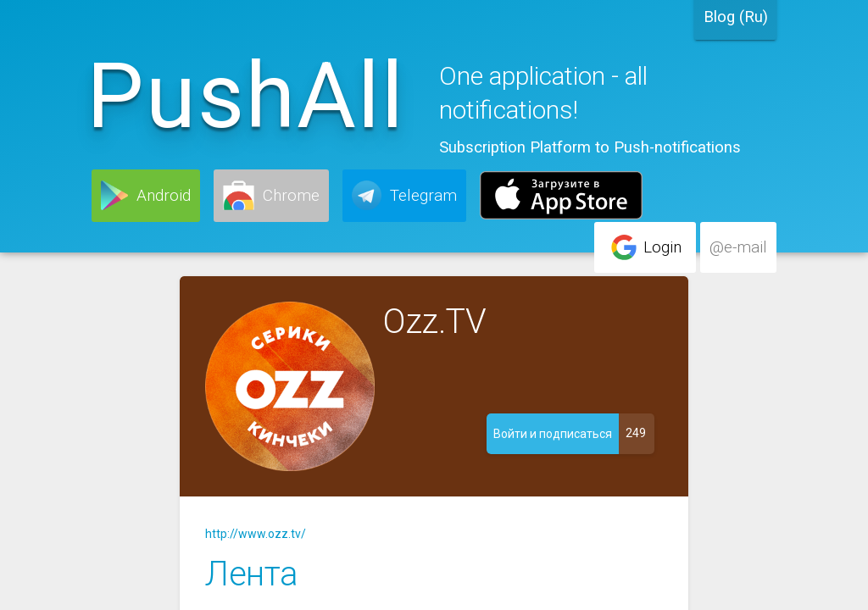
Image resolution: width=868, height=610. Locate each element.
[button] (146, 196)
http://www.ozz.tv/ (256, 534)
